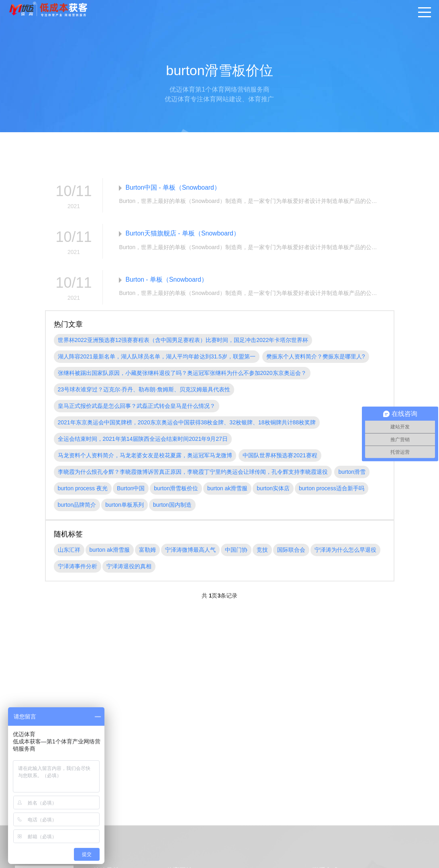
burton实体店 (273, 489)
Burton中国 (131, 489)
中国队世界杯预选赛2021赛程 (280, 456)
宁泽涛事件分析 (78, 567)
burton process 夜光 (83, 489)
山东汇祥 (69, 551)
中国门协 (236, 551)
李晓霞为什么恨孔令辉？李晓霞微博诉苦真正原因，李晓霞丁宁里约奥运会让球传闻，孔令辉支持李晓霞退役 (193, 473)
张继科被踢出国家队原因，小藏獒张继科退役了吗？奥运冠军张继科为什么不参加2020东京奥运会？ (182, 374)
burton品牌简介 (77, 506)
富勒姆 (147, 551)
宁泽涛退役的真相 (129, 567)
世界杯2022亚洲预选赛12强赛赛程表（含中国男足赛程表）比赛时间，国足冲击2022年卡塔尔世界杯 (183, 341)
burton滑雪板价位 (176, 489)
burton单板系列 (125, 506)
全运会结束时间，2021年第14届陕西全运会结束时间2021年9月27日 (143, 440)
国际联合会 (291, 551)
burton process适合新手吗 (332, 489)
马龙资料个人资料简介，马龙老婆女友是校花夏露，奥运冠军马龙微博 (145, 456)
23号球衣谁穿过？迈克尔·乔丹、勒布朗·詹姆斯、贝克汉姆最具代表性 (144, 390)
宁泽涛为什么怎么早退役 (345, 551)
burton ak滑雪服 (227, 489)
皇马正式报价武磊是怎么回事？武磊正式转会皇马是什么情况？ (137, 407)
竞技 (262, 551)
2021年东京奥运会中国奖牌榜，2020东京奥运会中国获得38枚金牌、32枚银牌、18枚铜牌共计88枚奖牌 (187, 423)
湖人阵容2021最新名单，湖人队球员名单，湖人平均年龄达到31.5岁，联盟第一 (157, 357)
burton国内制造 (172, 506)
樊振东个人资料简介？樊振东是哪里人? (316, 357)
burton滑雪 (352, 473)
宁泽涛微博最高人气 (190, 551)
